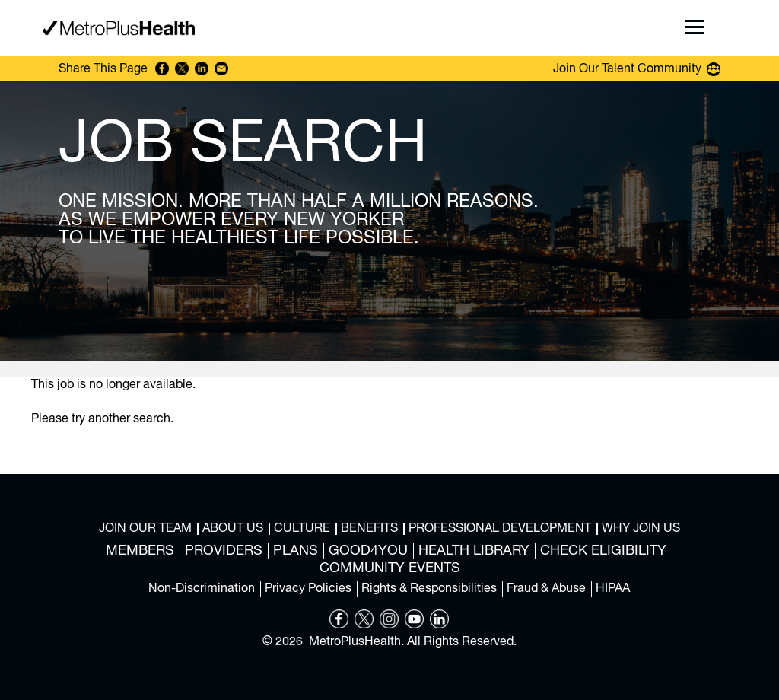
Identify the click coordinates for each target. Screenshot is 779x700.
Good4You (368, 551)
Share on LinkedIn (202, 68)
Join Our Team (145, 529)
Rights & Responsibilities (429, 589)
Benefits (369, 529)
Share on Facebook (162, 68)
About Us (233, 529)
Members (140, 551)
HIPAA (613, 589)
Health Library (474, 551)
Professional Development (500, 529)
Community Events (390, 568)
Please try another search (101, 419)
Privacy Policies (308, 589)
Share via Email (221, 68)
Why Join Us (641, 529)
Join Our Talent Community (627, 69)
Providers (224, 551)
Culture (302, 529)
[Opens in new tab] (339, 625)
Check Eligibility (603, 551)
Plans (296, 551)
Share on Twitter (182, 68)
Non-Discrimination (202, 589)
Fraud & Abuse (546, 589)
